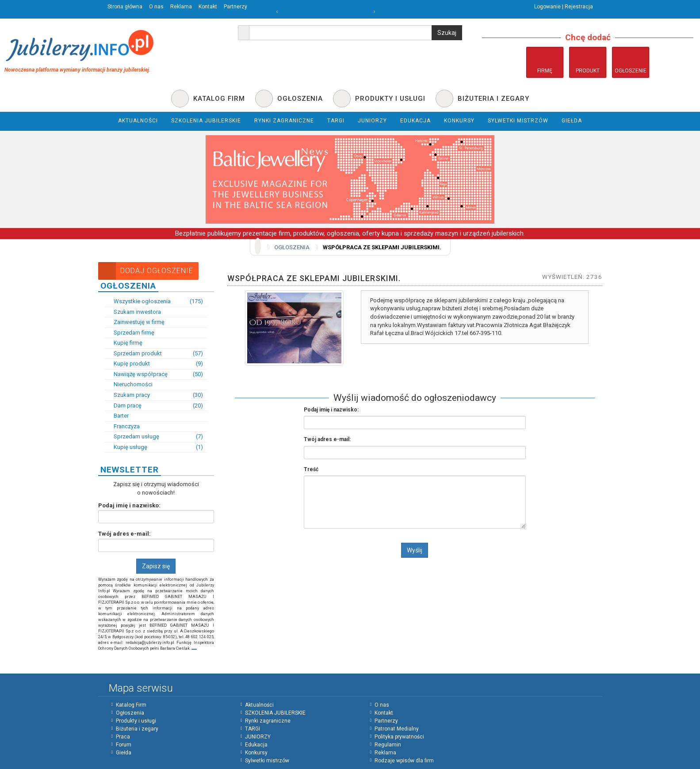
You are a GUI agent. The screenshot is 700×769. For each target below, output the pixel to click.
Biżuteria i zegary (137, 729)
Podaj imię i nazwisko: (129, 505)
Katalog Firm (131, 705)
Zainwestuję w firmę (135, 322)
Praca (123, 737)
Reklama (181, 7)
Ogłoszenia (292, 247)
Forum (124, 745)
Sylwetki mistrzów (267, 761)
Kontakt (208, 7)
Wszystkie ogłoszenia (154, 302)
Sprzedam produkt (154, 354)
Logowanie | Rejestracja (564, 7)
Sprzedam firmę (130, 333)
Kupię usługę (154, 447)
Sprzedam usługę (154, 437)
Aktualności (259, 705)
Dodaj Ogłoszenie (146, 271)
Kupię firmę (124, 343)
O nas (156, 7)
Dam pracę (154, 406)
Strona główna (125, 7)
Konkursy (256, 753)
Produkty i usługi (136, 721)
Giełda (124, 753)
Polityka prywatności (399, 737)
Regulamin (388, 745)
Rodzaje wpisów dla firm (404, 761)
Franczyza (122, 426)
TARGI (252, 729)
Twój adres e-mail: (124, 534)
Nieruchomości (129, 384)
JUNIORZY (258, 737)
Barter (117, 416)
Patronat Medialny (397, 729)
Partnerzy (235, 7)
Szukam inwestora (133, 312)
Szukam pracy (154, 395)
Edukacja (256, 745)
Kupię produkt (154, 364)
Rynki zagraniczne (268, 721)
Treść (311, 469)
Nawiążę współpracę (154, 375)
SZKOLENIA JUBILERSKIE (275, 713)
